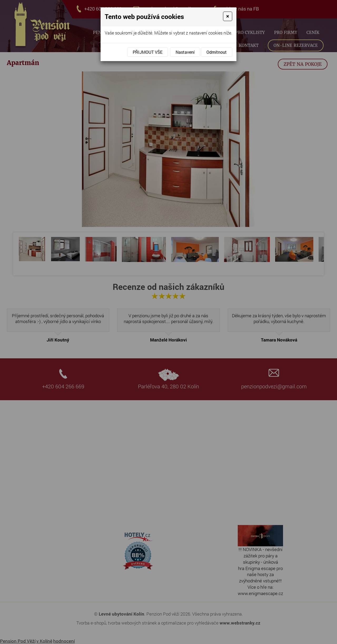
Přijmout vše (148, 52)
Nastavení (185, 52)
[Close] (228, 16)
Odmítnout (217, 52)
